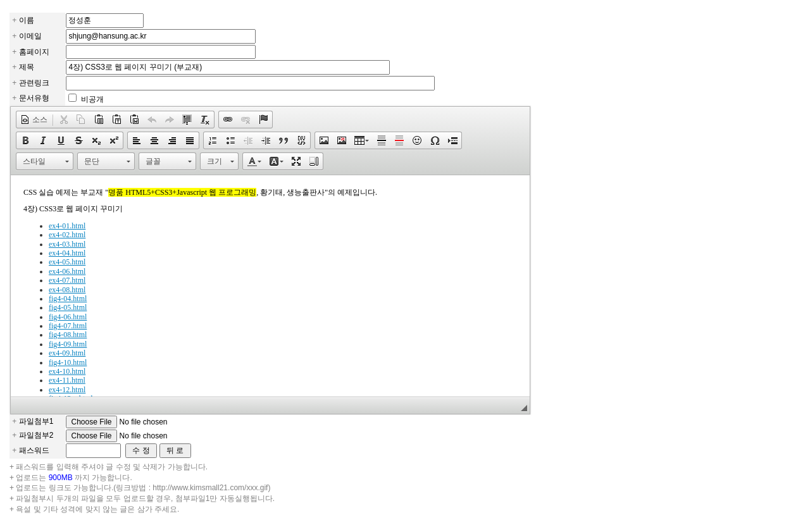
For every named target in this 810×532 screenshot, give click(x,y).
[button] (34, 120)
